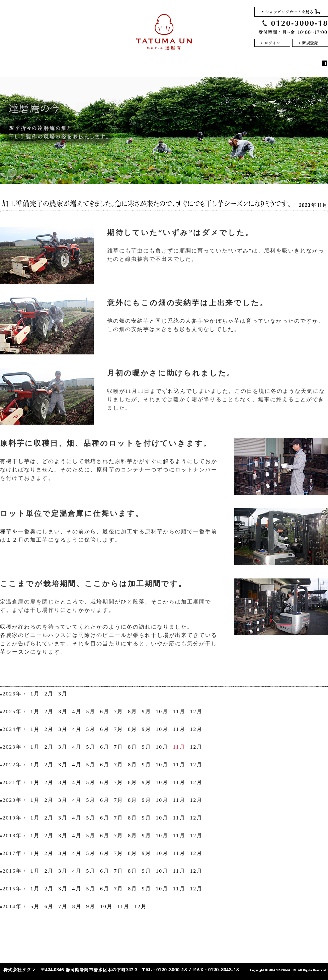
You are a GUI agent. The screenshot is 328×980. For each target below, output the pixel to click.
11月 (179, 711)
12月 (196, 711)
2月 (49, 694)
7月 (119, 711)
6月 (105, 711)
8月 (133, 711)
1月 (35, 694)
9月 (147, 711)
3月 (63, 694)
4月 (77, 711)
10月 (162, 711)
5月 (91, 711)
